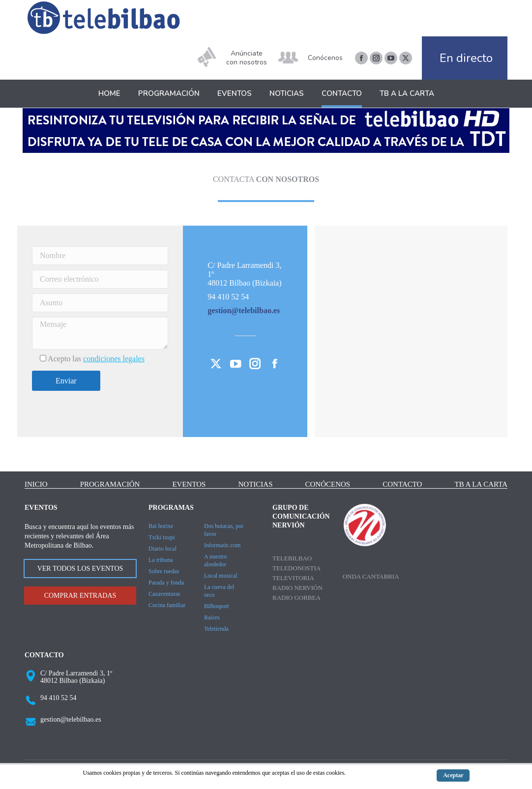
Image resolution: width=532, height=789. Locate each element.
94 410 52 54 (59, 698)
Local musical (221, 576)
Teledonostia (296, 568)
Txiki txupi (162, 537)
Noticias (256, 484)
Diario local (163, 549)
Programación (110, 484)
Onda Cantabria (371, 576)
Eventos (189, 484)
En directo (466, 58)
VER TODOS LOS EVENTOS (80, 569)
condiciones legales (114, 359)
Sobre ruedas (164, 571)
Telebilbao (292, 558)
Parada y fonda (166, 583)
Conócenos (325, 58)
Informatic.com (222, 545)
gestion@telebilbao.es (71, 719)
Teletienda (216, 629)
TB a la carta (481, 484)
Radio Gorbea (296, 598)
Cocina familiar (167, 605)
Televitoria (293, 578)
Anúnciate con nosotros (247, 58)
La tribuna (161, 560)
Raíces (212, 617)
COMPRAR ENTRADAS (80, 596)
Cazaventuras (164, 594)
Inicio (36, 484)
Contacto (402, 484)
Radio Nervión (297, 588)
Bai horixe (161, 526)
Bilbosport (217, 606)
